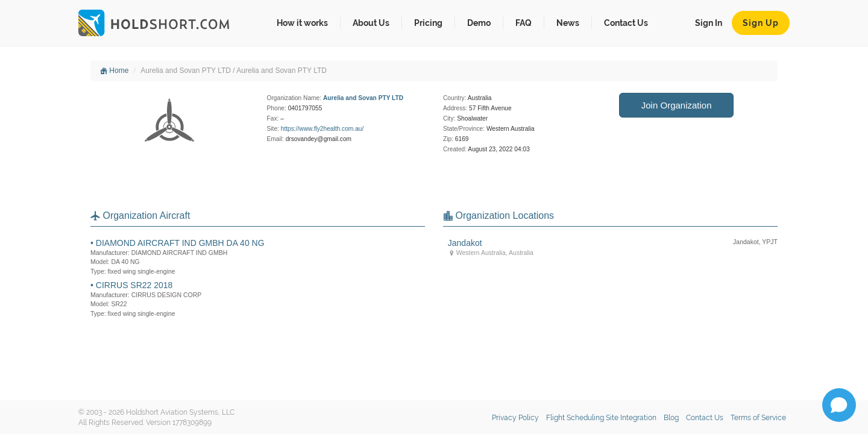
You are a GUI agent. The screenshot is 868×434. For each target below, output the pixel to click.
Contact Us (626, 23)
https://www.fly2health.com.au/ (322, 129)
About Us (371, 23)
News (568, 23)
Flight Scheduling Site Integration (601, 418)
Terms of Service (758, 418)
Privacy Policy (515, 418)
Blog (671, 418)
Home (114, 71)
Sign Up (761, 23)
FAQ (524, 23)
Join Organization (677, 105)
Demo (479, 23)
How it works (302, 23)
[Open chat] (839, 405)
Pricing (428, 23)
